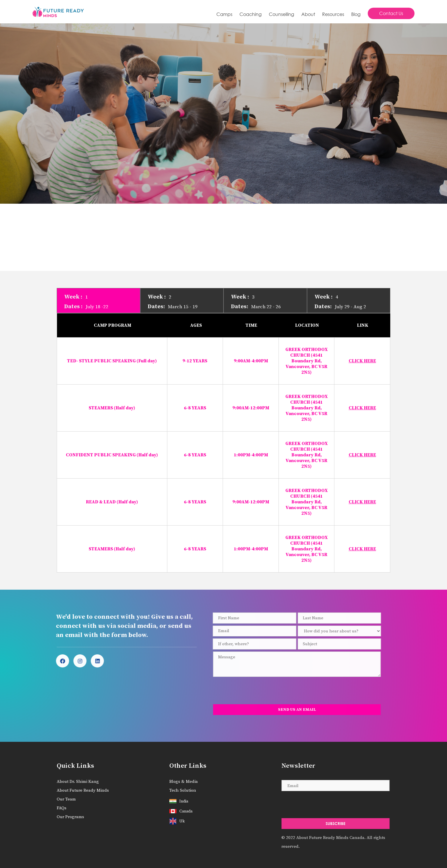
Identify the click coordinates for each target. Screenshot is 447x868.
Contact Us (391, 13)
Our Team (66, 799)
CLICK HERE (362, 361)
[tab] (98, 301)
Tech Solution (183, 790)
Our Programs (70, 817)
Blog (356, 14)
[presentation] (251, 691)
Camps (224, 14)
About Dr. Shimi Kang (78, 782)
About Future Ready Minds (83, 790)
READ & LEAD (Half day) (112, 502)
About (308, 14)
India (184, 801)
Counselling (282, 14)
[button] (251, 14)
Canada (186, 811)
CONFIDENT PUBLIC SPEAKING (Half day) (112, 455)
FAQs (62, 808)
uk (182, 821)
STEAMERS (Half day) (112, 408)
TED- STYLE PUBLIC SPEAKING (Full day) (112, 361)
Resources (333, 14)
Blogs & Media (184, 782)
